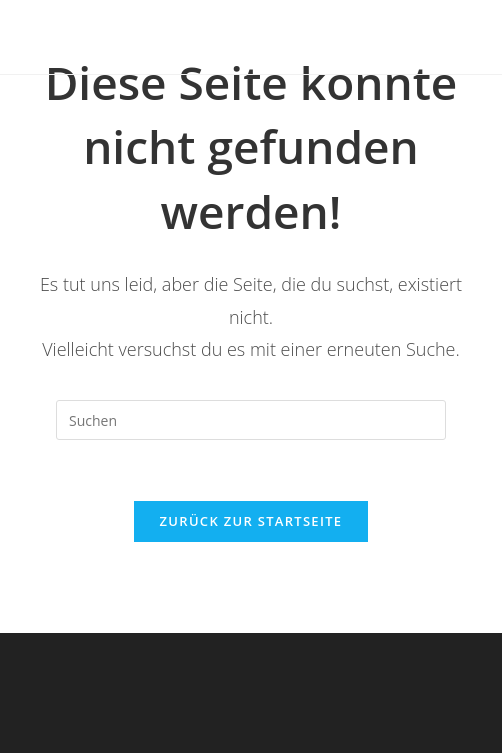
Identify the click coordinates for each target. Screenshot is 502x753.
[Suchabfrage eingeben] (251, 420)
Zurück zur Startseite (251, 521)
